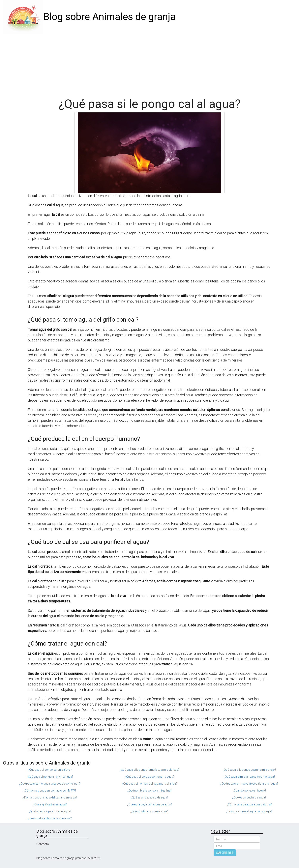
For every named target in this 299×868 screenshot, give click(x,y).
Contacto (43, 844)
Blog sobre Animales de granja (110, 17)
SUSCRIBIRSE (225, 853)
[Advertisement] (150, 64)
